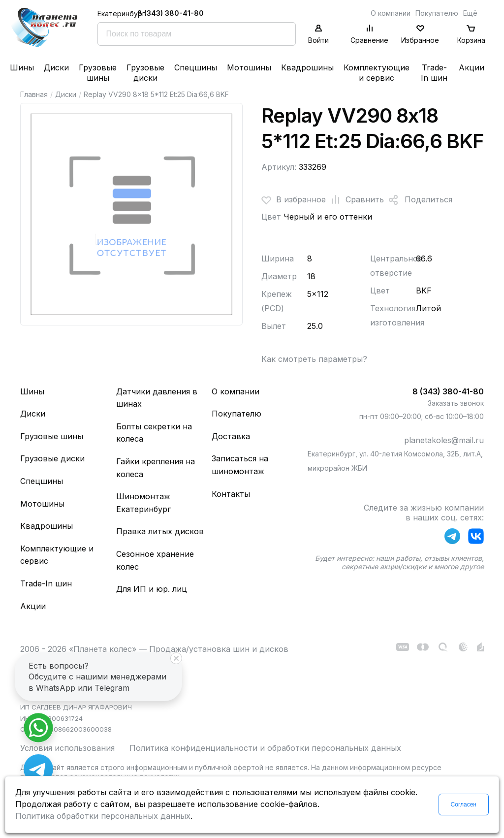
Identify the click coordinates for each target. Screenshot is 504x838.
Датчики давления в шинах (157, 398)
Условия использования (67, 748)
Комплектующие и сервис (377, 73)
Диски (56, 67)
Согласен (464, 805)
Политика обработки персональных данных (103, 816)
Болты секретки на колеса (154, 433)
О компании (391, 13)
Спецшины (196, 67)
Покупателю (437, 13)
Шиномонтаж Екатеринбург (143, 503)
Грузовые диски (145, 73)
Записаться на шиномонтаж (240, 465)
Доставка (231, 436)
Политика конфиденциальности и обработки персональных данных (265, 748)
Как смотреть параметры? (314, 359)
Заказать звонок (456, 403)
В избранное (294, 200)
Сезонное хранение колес (155, 560)
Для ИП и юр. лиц (152, 589)
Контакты (231, 494)
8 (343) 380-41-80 (171, 13)
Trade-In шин (434, 73)
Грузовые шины (98, 73)
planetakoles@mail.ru (444, 440)
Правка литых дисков (160, 531)
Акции (472, 67)
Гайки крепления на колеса (156, 468)
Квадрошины (307, 67)
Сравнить (355, 200)
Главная (34, 94)
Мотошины (249, 67)
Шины (22, 67)
